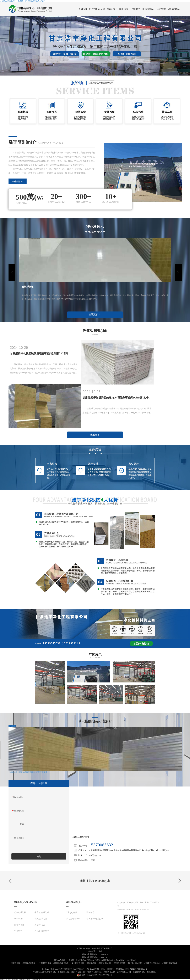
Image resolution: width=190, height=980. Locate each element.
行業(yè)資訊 (71, 912)
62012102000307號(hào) (94, 975)
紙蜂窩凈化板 (20, 912)
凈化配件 (135, 9)
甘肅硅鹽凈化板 (45, 963)
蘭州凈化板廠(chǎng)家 (95, 881)
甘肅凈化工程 (109, 972)
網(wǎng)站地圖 (93, 969)
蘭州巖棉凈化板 (29, 963)
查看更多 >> (95, 314)
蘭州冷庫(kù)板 (64, 972)
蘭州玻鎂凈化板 (78, 963)
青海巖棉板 (92, 963)
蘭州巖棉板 (151, 972)
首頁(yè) (83, 9)
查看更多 (95, 435)
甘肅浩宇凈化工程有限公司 (74, 969)
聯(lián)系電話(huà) (18, 812)
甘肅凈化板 (16, 963)
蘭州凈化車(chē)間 (135, 963)
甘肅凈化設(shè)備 (170, 963)
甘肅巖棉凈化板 (139, 972)
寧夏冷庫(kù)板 (105, 963)
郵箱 (22, 824)
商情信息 (91, 912)
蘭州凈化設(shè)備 (78, 972)
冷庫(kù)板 (18, 919)
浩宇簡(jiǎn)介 (96, 9)
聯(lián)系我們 (175, 9)
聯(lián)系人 (18, 797)
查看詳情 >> (17, 181)
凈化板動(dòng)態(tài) (149, 9)
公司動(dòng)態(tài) (95, 919)
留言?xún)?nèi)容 (19, 839)
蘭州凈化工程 (119, 963)
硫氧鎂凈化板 (41, 919)
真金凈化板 (40, 925)
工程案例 (162, 9)
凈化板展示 (109, 9)
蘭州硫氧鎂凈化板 (61, 963)
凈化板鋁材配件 (42, 931)
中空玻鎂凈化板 (42, 912)
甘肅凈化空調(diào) (153, 963)
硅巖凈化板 (122, 9)
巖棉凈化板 (19, 925)
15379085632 (101, 845)
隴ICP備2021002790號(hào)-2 (138, 909)
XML (103, 969)
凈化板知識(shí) (73, 919)
